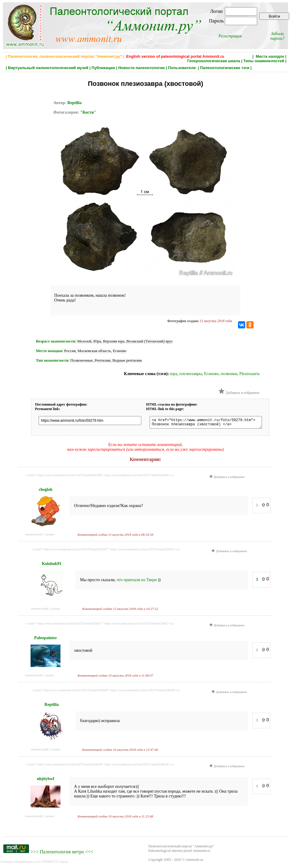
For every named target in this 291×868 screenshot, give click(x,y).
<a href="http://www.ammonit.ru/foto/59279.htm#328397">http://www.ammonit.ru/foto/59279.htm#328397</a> (106, 551)
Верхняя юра (114, 341)
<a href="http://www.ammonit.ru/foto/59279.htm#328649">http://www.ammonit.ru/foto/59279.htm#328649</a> (106, 692)
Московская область (94, 351)
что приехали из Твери (137, 582)
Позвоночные (82, 360)
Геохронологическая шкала (213, 61)
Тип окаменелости (52, 360)
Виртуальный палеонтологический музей (48, 68)
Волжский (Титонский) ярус (150, 341)
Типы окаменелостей (264, 61)
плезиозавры (191, 374)
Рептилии (103, 360)
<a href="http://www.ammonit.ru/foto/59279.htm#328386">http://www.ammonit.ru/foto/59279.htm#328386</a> (100, 477)
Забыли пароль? (277, 36)
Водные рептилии (127, 360)
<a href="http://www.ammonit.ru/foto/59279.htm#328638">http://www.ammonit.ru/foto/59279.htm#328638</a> (100, 766)
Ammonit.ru (194, 861)
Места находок (270, 56)
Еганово (120, 351)
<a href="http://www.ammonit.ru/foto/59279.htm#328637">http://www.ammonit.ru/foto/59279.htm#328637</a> (100, 625)
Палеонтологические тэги (225, 68)
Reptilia (74, 103)
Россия (70, 351)
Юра (97, 341)
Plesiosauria (249, 374)
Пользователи (182, 68)
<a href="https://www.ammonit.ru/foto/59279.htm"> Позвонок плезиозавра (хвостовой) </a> (212, 423)
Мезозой (84, 341)
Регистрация (230, 36)
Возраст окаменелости (56, 341)
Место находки (49, 351)
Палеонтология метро (62, 853)
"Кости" (88, 112)
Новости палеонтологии (142, 68)
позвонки (229, 374)
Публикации (103, 68)
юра (174, 374)
